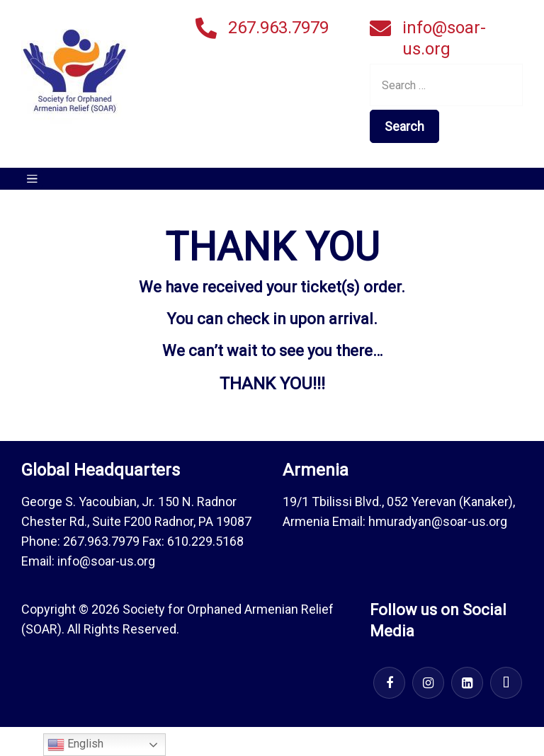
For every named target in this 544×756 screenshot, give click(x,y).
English (75, 745)
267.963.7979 (278, 28)
